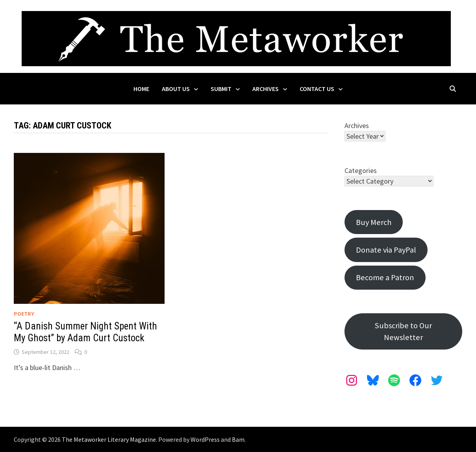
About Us (176, 89)
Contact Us (317, 89)
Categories (361, 170)
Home (141, 89)
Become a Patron (385, 277)
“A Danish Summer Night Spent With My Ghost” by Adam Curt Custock (85, 332)
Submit (221, 89)
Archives (266, 89)
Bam (238, 439)
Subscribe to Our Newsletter (403, 331)
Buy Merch (374, 222)
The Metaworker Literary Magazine (109, 439)
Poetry (24, 314)
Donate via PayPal (386, 250)
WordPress (205, 439)
